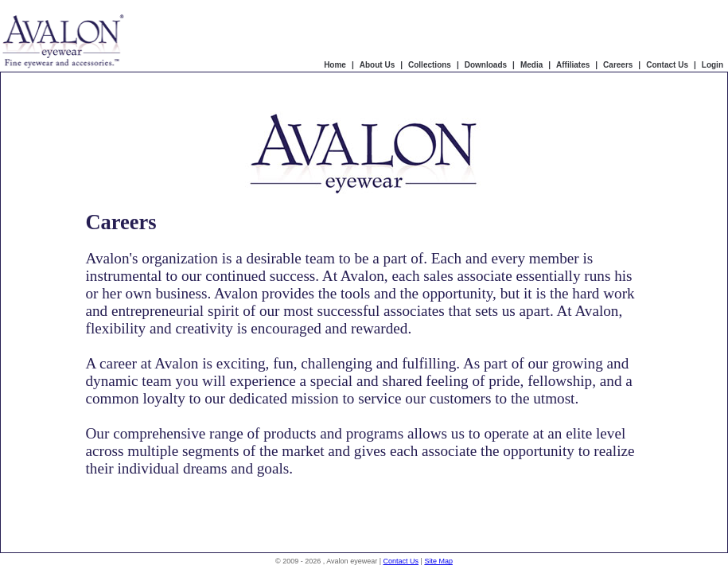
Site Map (438, 561)
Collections (430, 65)
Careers (618, 65)
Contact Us (667, 65)
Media (531, 65)
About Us (377, 65)
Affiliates (573, 65)
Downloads (486, 65)
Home (335, 65)
